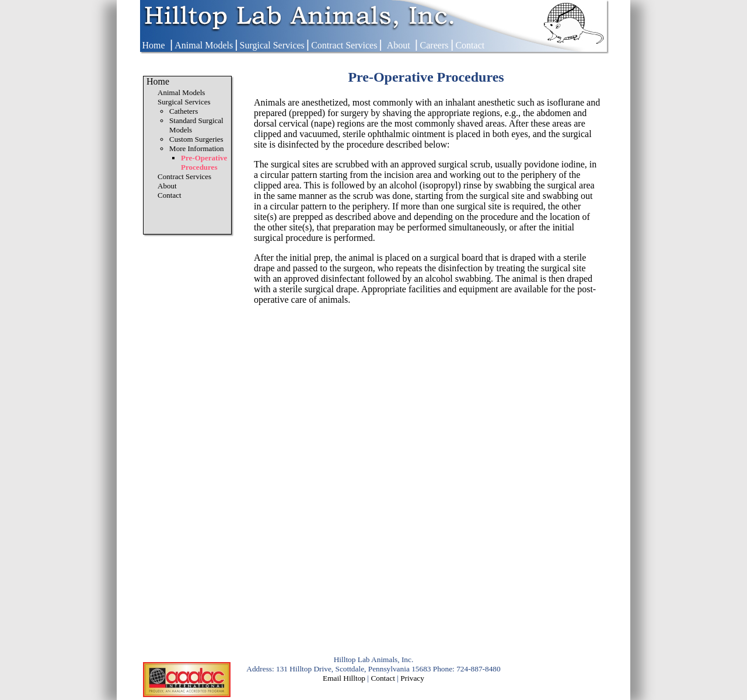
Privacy (412, 678)
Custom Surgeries (196, 139)
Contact (470, 45)
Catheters (184, 111)
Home (153, 45)
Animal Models (204, 45)
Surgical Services (272, 45)
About (399, 45)
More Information (197, 148)
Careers (434, 45)
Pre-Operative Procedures (204, 162)
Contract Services (344, 45)
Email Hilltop (344, 678)
